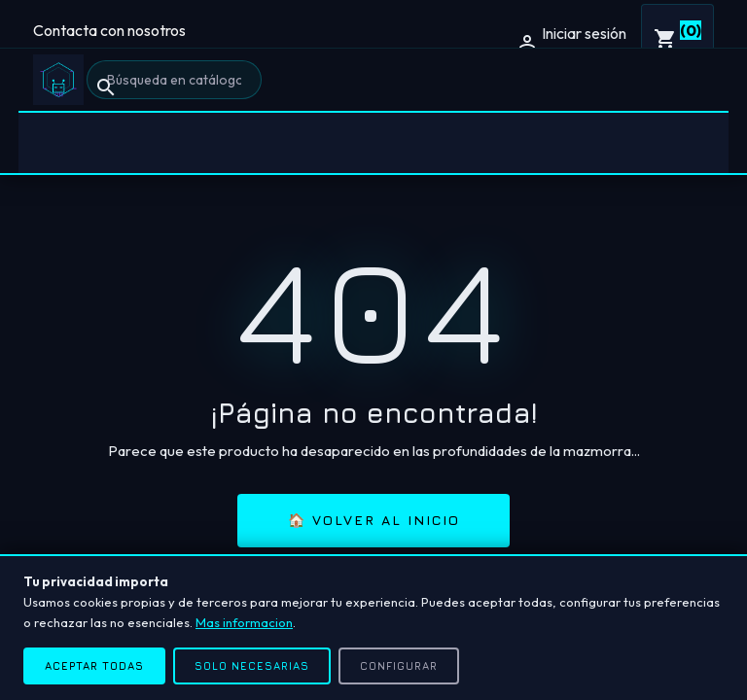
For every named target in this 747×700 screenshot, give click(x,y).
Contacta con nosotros (109, 30)
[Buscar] (174, 80)
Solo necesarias (252, 665)
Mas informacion (244, 622)
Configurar (399, 665)
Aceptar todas (94, 665)
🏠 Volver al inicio (374, 520)
